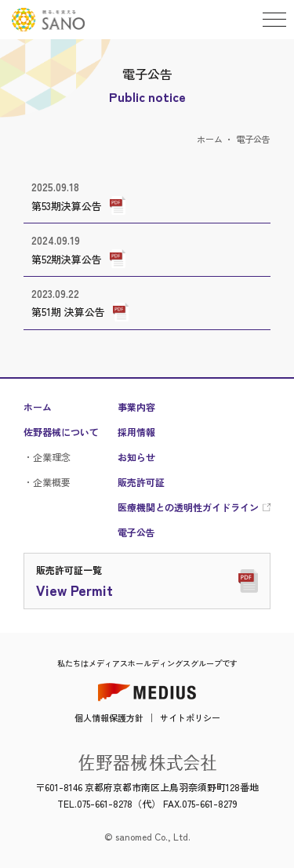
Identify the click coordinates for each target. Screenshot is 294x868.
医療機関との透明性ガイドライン (188, 507)
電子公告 (136, 532)
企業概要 (52, 482)
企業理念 (52, 457)
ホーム (210, 139)
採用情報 (136, 432)
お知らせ (136, 457)
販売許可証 (141, 482)
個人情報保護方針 (109, 717)
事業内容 (136, 407)
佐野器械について (61, 432)
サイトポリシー (190, 717)
